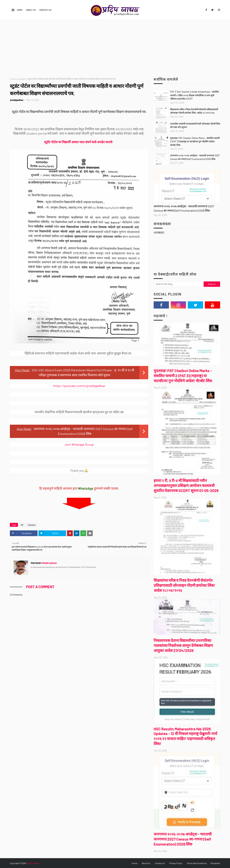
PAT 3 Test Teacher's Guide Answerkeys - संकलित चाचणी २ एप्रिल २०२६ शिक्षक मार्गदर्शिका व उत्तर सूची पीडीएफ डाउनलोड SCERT (195, 95)
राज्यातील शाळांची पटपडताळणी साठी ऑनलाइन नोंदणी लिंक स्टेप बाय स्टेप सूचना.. (195, 125)
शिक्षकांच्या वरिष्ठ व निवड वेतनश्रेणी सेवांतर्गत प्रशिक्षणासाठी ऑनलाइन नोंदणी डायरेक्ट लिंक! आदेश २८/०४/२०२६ (194, 111)
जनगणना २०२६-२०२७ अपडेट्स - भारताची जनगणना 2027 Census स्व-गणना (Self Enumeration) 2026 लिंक (195, 157)
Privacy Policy (176, 863)
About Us (31, 10)
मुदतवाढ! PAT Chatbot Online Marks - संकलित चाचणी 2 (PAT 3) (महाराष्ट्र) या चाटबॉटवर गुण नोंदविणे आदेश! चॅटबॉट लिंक (195, 142)
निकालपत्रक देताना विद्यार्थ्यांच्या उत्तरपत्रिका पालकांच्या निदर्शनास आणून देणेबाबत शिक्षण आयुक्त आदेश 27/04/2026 (183, 645)
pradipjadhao (17, 100)
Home (20, 10)
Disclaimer (215, 863)
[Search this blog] (179, 284)
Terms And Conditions (197, 863)
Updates (22, 79)
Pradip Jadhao (33, 863)
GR (22, 525)
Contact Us (45, 10)
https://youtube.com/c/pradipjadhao (79, 386)
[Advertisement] (115, 47)
